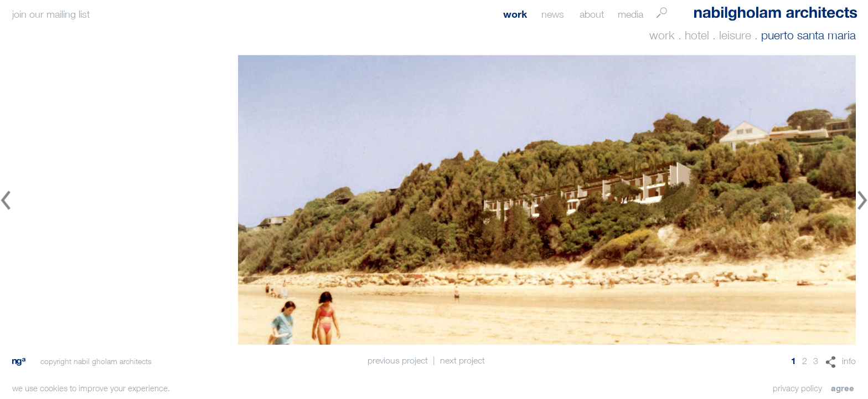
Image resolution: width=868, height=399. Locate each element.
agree (843, 388)
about (592, 14)
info (849, 361)
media (631, 14)
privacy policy (797, 388)
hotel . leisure (718, 35)
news (553, 14)
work (515, 14)
